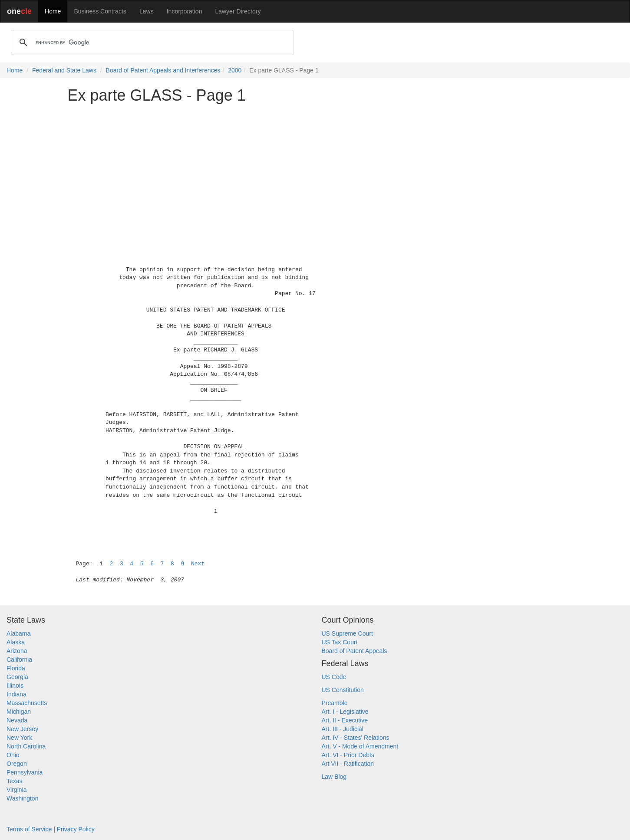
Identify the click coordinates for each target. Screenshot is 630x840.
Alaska (16, 642)
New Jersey (22, 729)
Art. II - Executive (345, 720)
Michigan (19, 712)
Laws (147, 11)
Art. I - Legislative (345, 712)
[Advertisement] (315, 171)
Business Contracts (100, 11)
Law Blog (334, 777)
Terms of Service (29, 829)
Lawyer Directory (238, 11)
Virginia (16, 790)
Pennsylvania (25, 772)
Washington (22, 798)
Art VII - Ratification (348, 764)
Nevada (17, 720)
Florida (16, 668)
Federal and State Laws (64, 70)
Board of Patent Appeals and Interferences (163, 70)
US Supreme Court (347, 633)
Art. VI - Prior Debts (348, 755)
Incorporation (185, 11)
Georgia (17, 677)
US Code (334, 677)
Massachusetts (27, 703)
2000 (235, 70)
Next (198, 564)
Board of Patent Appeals (355, 651)
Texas (15, 781)
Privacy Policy (76, 829)
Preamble (335, 703)
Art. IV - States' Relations (356, 738)
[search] (151, 43)
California (19, 660)
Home (53, 11)
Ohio (13, 755)
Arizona (17, 651)
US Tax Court (340, 642)
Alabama (18, 633)
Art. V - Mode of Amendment (360, 746)
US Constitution (343, 690)
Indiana (16, 694)
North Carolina (26, 746)
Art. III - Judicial (343, 729)
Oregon (17, 764)
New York (19, 738)
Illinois (15, 686)
